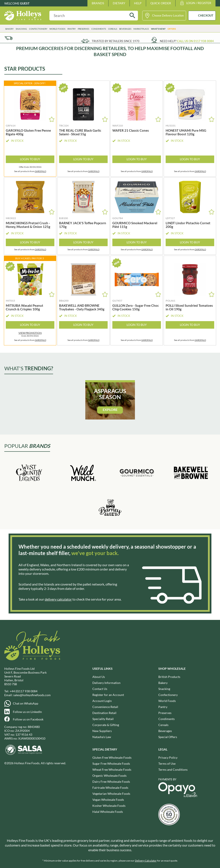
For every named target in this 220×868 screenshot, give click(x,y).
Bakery (9, 29)
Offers (172, 29)
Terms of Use (167, 764)
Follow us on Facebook (28, 719)
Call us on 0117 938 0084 (195, 41)
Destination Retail (104, 713)
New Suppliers (102, 731)
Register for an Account (108, 695)
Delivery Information (106, 683)
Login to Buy (30, 159)
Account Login (102, 701)
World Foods (57, 29)
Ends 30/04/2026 (30, 334)
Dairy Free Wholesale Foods (111, 782)
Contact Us (100, 689)
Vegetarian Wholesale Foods (111, 794)
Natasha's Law (102, 737)
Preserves (83, 29)
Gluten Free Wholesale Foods (112, 757)
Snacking (21, 29)
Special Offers (168, 737)
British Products (169, 677)
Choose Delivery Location (168, 15)
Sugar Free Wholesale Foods (111, 764)
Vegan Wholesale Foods (108, 800)
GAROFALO (40, 171)
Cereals (113, 29)
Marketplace (141, 29)
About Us (99, 677)
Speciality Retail (103, 719)
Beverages (125, 29)
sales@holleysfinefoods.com (32, 695)
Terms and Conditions (173, 770)
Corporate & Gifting (106, 725)
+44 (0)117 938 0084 (24, 691)
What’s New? (158, 29)
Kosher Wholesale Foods (109, 806)
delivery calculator (58, 599)
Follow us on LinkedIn (27, 712)
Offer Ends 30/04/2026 (30, 167)
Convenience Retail (105, 707)
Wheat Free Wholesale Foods (112, 770)
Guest (25, 3)
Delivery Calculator (146, 861)
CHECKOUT (206, 15)
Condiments (99, 29)
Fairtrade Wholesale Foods (110, 788)
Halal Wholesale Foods (108, 812)
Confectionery (38, 29)
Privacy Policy (168, 757)
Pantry (72, 29)
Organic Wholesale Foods (109, 776)
